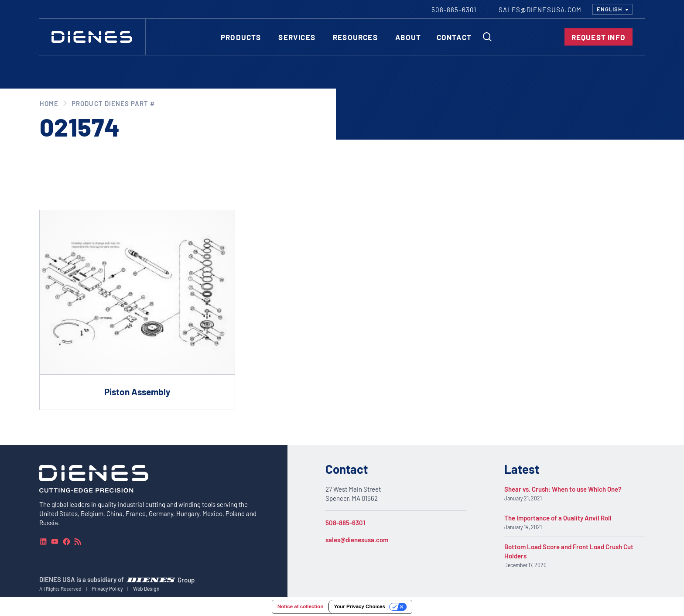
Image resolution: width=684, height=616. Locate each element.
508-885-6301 (345, 523)
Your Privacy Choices (359, 606)
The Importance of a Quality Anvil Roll (558, 518)
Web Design (146, 589)
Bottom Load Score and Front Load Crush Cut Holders (569, 551)
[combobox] (612, 9)
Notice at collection (300, 606)
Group (186, 580)
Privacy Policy (107, 589)
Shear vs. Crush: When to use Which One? (563, 489)
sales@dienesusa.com (357, 540)
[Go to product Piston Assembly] (137, 310)
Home (49, 103)
